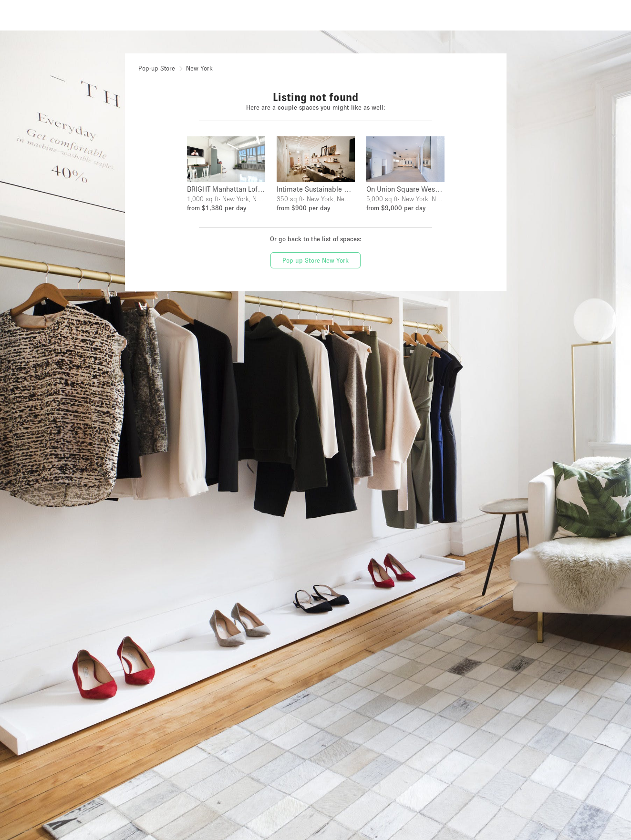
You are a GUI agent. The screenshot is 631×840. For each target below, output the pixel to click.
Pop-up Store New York (315, 260)
